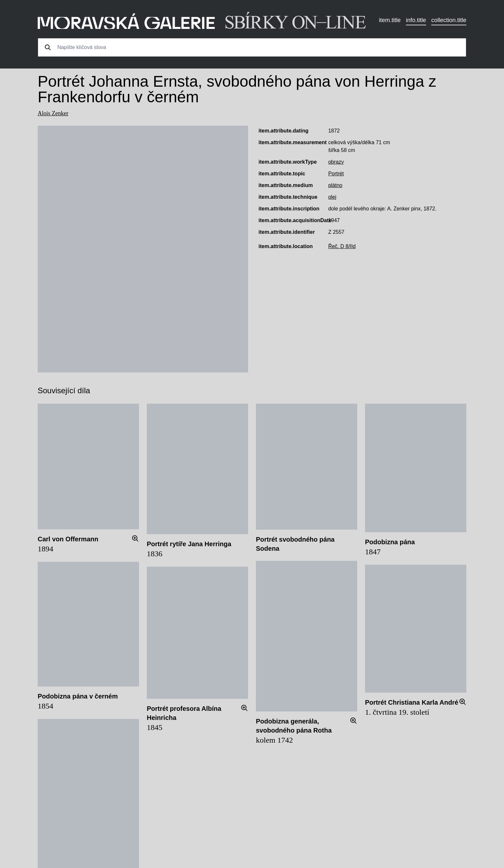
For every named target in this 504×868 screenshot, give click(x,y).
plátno (335, 185)
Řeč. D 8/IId (342, 246)
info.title (416, 20)
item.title (390, 20)
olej (332, 197)
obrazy (336, 162)
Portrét (336, 174)
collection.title (449, 20)
